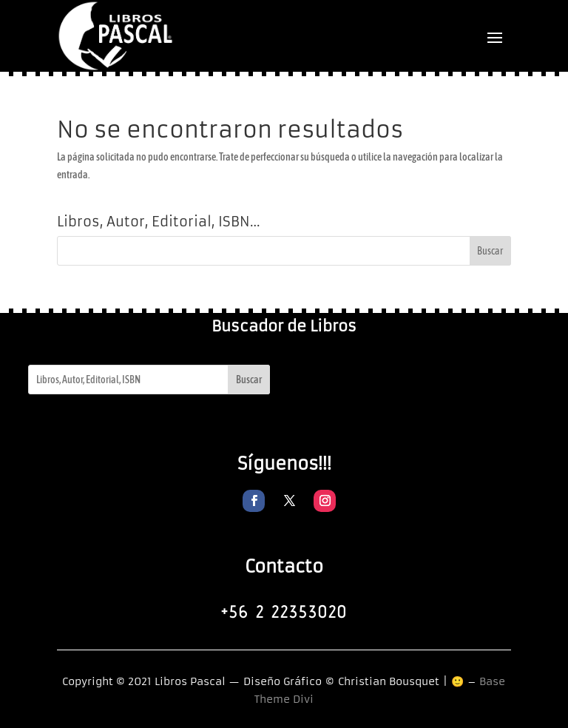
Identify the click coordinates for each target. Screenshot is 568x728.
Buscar (249, 380)
